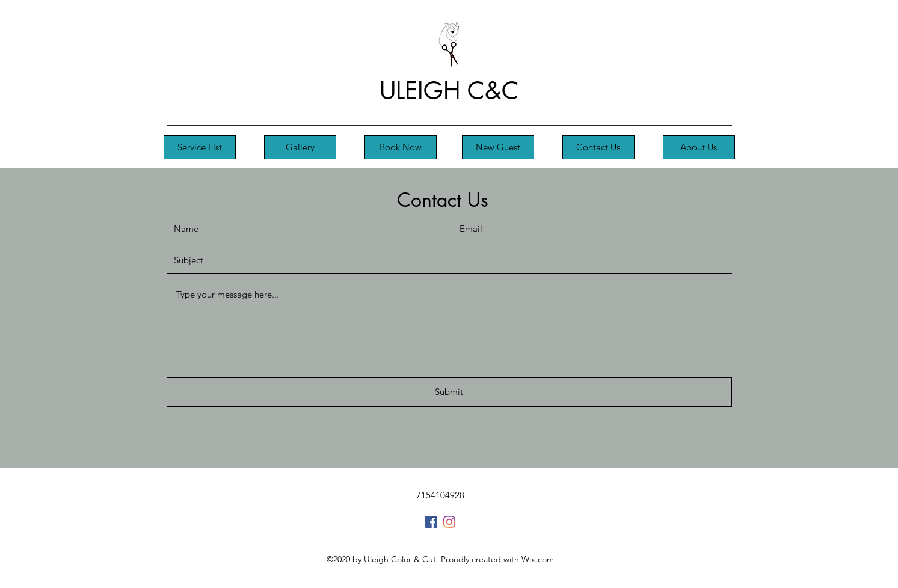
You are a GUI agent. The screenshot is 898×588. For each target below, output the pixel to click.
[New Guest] (498, 147)
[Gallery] (300, 147)
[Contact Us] (598, 147)
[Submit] (449, 392)
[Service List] (200, 147)
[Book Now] (401, 147)
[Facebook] (431, 522)
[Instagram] (449, 522)
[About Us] (699, 147)
